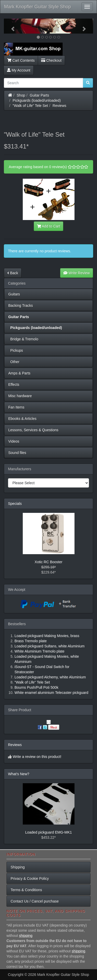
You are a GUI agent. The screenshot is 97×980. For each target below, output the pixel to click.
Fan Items (16, 407)
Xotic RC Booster (48, 562)
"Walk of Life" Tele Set (30, 106)
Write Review (77, 273)
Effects (14, 385)
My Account (19, 70)
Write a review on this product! (37, 757)
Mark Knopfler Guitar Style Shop (38, 7)
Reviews (59, 106)
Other (14, 362)
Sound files (17, 453)
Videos (14, 441)
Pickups (16, 350)
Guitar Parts (39, 95)
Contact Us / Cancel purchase (35, 901)
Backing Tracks (21, 305)
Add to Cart (49, 226)
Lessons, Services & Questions (33, 430)
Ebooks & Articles (22, 419)
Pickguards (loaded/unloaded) (37, 100)
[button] (11, 26)
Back (13, 273)
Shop (21, 95)
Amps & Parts (19, 373)
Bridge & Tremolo (23, 339)
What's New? (19, 774)
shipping (26, 936)
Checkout (51, 60)
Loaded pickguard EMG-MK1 (48, 832)
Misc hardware (20, 396)
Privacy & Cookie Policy (30, 879)
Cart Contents (21, 60)
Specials (15, 504)
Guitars (14, 294)
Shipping (18, 867)
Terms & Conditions (26, 890)
